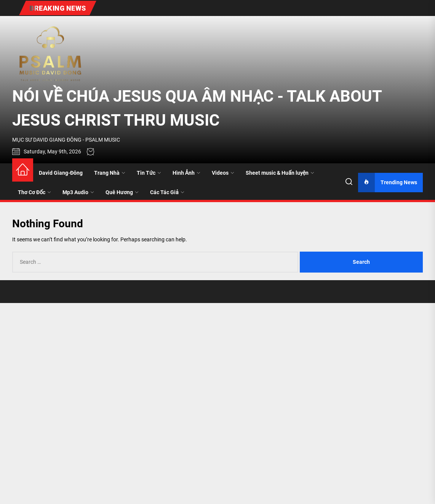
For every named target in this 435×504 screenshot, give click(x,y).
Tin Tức (149, 173)
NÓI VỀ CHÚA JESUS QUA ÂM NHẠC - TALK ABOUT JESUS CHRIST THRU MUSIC (197, 108)
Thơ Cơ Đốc (34, 192)
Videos (223, 173)
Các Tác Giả (167, 192)
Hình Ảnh (186, 173)
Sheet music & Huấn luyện (280, 173)
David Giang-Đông (61, 173)
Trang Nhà (110, 173)
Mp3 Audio (78, 192)
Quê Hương (122, 192)
